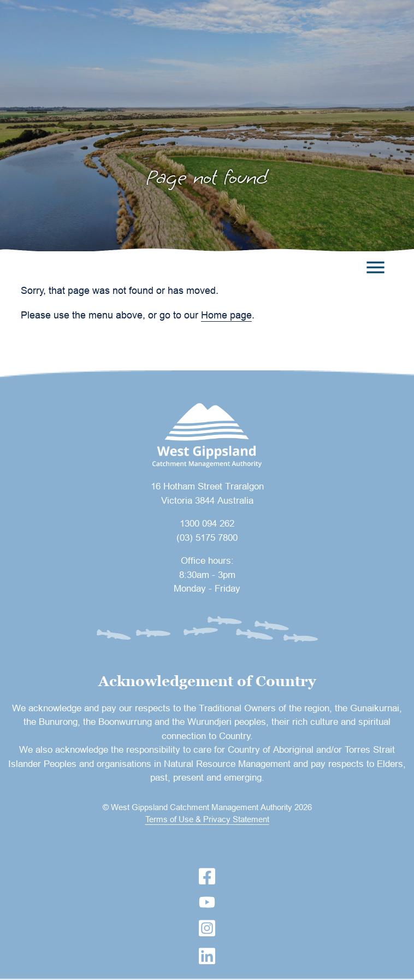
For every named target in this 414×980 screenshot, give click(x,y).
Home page (226, 315)
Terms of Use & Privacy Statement (207, 819)
